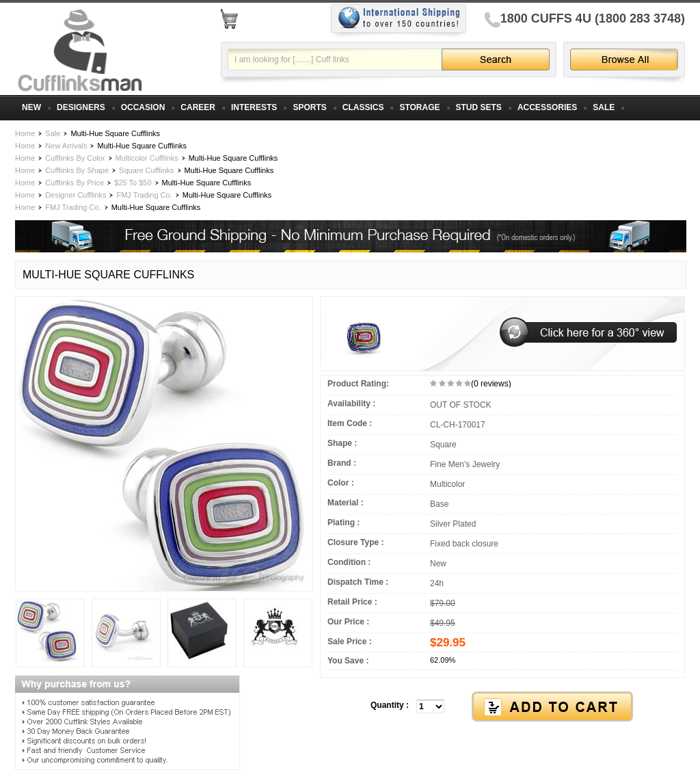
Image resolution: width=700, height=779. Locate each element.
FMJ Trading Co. (144, 195)
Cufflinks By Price (75, 183)
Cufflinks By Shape (77, 170)
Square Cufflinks (147, 170)
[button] (502, 707)
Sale (53, 133)
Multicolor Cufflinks (147, 158)
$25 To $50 (133, 183)
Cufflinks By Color (75, 158)
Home (25, 133)
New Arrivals (66, 146)
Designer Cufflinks (76, 195)
